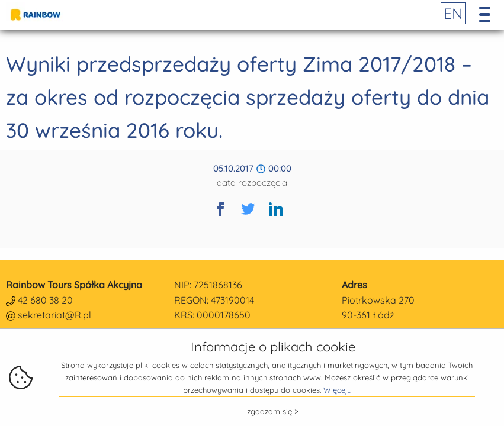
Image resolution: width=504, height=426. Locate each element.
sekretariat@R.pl (54, 315)
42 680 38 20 (45, 300)
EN (453, 13)
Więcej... (337, 390)
